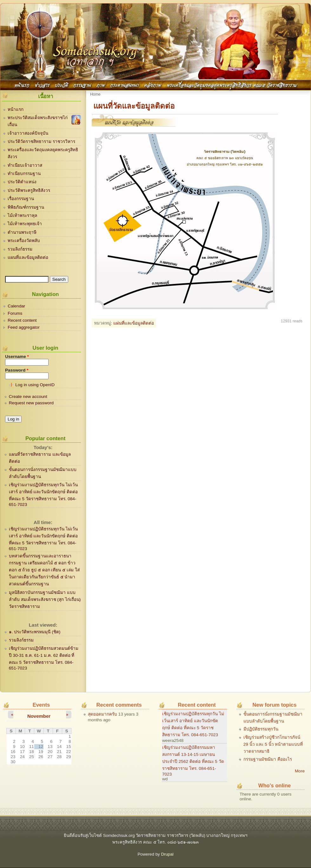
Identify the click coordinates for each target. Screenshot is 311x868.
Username (17, 357)
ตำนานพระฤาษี (22, 232)
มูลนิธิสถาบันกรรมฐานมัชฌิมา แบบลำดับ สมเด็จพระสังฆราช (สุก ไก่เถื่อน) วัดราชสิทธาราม (45, 599)
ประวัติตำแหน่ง (22, 182)
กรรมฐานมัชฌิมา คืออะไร (268, 759)
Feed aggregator (24, 327)
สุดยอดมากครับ (103, 714)
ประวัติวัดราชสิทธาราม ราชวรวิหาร (41, 141)
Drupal (167, 854)
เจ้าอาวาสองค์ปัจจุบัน (28, 133)
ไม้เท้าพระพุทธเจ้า (25, 224)
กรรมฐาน (82, 85)
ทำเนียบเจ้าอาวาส (25, 165)
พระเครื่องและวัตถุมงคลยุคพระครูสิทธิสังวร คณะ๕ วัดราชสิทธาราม (232, 85)
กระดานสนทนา (124, 85)
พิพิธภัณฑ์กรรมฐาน (26, 207)
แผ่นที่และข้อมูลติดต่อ (134, 323)
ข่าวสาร (42, 85)
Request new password (31, 403)
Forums (15, 313)
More (300, 771)
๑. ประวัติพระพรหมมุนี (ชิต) (35, 632)
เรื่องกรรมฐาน (21, 199)
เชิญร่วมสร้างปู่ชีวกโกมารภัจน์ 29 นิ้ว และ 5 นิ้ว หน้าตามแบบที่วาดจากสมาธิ (273, 744)
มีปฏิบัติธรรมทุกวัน (261, 729)
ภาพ (101, 85)
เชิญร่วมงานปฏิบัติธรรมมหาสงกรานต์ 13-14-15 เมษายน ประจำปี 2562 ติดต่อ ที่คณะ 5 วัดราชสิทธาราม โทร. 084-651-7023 (193, 761)
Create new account (28, 397)
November (39, 716)
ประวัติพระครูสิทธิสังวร (29, 190)
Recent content (22, 320)
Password (17, 370)
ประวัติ (61, 85)
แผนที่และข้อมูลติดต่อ (28, 257)
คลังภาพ (152, 85)
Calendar (16, 306)
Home (95, 94)
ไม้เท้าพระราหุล (22, 215)
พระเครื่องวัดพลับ (24, 241)
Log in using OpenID (35, 385)
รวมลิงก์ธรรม (20, 249)
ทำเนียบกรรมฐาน (24, 174)
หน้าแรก (22, 85)
